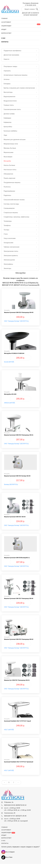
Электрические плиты (11, 251)
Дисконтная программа (11, 55)
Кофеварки (7, 118)
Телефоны (7, 225)
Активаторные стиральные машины (16, 75)
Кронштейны (8, 127)
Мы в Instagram (8, 852)
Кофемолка (7, 122)
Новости (6, 59)
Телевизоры (8, 221)
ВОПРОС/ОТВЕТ (6, 838)
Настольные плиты (10, 170)
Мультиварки (8, 157)
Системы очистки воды (11, 204)
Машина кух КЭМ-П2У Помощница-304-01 (17, 680)
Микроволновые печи (11, 144)
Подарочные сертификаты (12, 51)
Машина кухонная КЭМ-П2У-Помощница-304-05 (19, 312)
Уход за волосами (10, 238)
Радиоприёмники (9, 191)
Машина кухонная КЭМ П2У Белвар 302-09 (17, 476)
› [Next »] (18, 782)
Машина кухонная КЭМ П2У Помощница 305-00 (19, 598)
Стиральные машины (11, 213)
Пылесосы (7, 187)
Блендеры (7, 84)
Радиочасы (7, 195)
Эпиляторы (7, 268)
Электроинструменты (11, 256)
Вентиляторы (8, 92)
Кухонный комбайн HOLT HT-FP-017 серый (18, 721)
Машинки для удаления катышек (15, 140)
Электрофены (8, 264)
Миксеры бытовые (10, 148)
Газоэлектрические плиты (12, 109)
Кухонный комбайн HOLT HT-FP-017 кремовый (19, 762)
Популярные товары (10, 66)
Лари (5, 135)
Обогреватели (8, 174)
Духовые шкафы (9, 114)
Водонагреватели (9, 97)
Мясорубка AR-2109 (10, 394)
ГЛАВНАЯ (4, 827)
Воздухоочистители (10, 101)
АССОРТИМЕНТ (6, 830)
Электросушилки (9, 260)
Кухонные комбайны (10, 131)
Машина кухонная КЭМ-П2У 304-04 (15, 517)
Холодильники (8, 243)
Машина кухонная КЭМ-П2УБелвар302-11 (17, 558)
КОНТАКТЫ (5, 42)
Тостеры (6, 230)
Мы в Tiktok (7, 857)
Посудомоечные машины (12, 182)
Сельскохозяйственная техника (14, 200)
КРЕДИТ (4, 835)
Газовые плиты (9, 105)
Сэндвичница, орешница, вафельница (16, 217)
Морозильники (9, 152)
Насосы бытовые (9, 165)
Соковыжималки (9, 208)
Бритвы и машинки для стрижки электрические (19, 88)
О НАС (3, 38)
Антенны (7, 79)
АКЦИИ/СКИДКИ (8, 833)
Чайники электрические (12, 247)
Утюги (6, 234)
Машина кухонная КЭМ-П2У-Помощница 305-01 (19, 435)
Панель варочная (9, 178)
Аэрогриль (7, 71)
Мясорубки (7, 161)
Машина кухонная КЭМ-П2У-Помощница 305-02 (19, 639)
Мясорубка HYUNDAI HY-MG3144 (14, 353)
